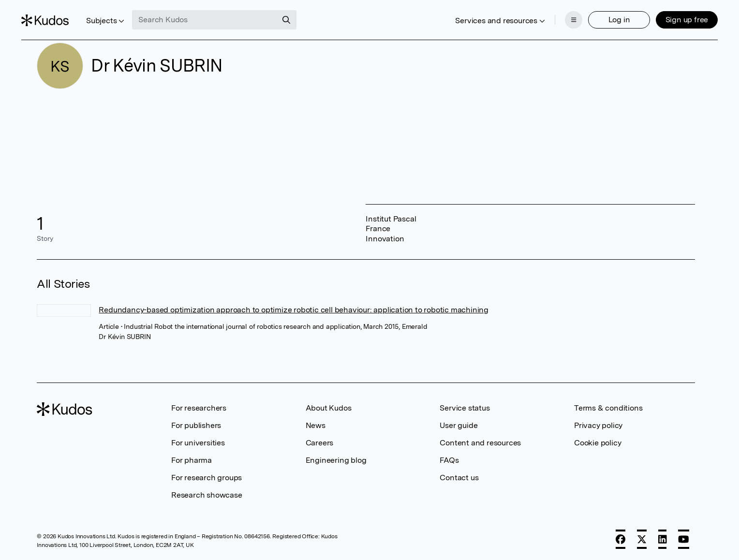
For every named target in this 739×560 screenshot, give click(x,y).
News (316, 425)
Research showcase (207, 495)
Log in (603, 13)
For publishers (196, 425)
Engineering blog (336, 460)
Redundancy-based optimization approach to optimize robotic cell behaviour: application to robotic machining (294, 310)
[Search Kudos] (221, 14)
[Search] (302, 14)
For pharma (192, 460)
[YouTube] (684, 539)
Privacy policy (598, 425)
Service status (465, 408)
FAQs (449, 460)
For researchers (199, 408)
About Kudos (329, 408)
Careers (320, 443)
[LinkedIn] (663, 539)
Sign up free (671, 13)
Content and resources (480, 443)
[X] (642, 539)
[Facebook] (621, 539)
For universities (198, 443)
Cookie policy (598, 443)
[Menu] (558, 14)
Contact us (459, 478)
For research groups (207, 478)
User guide (458, 425)
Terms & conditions (608, 408)
